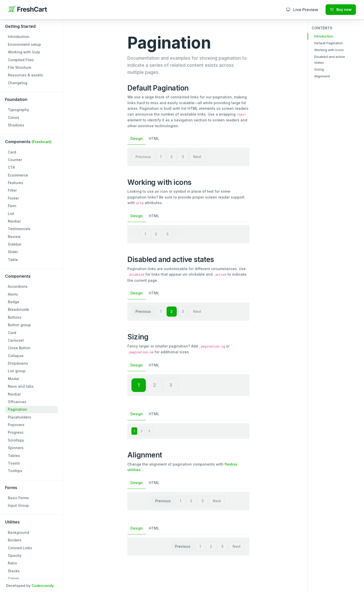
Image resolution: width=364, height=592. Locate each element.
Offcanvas (17, 402)
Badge (14, 302)
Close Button (19, 348)
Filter (12, 190)
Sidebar (15, 244)
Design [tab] (137, 138)
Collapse (16, 356)
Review (14, 237)
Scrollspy (16, 440)
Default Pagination (329, 43)
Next (197, 157)
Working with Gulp (24, 52)
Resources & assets (25, 75)
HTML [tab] (154, 138)
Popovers (16, 425)
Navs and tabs (21, 386)
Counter (15, 160)
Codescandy (43, 586)
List (11, 214)
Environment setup (24, 44)
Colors (14, 117)
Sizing (319, 69)
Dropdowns (18, 363)
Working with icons (329, 50)
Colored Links (20, 548)
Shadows (16, 125)
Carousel (16, 340)
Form (12, 206)
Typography (18, 110)
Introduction (19, 37)
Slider (13, 252)
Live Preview (302, 10)
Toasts (14, 463)
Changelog (18, 83)
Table (13, 260)
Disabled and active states (330, 60)
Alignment (322, 76)
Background (18, 532)
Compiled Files (21, 60)
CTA (11, 167)
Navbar (14, 221)
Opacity (15, 555)
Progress (16, 432)
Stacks (14, 571)
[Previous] (135, 231)
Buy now (341, 9)
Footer (13, 198)
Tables (14, 456)
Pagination (17, 409)
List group (17, 371)
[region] (31, 296)
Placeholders (19, 417)
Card (12, 152)
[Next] (178, 231)
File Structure (20, 67)
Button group (19, 325)
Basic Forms (18, 498)
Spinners (16, 448)
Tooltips (15, 471)
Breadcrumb (18, 309)
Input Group (18, 505)
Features (16, 183)
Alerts (13, 294)
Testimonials (19, 229)
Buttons (15, 317)
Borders (15, 540)
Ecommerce (18, 175)
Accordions (18, 286)
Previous (143, 157)
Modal (13, 379)
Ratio (12, 563)
